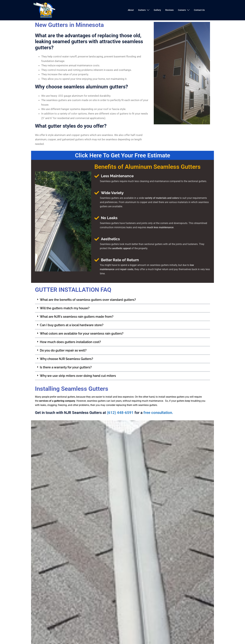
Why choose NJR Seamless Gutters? (66, 359)
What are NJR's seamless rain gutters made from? (77, 316)
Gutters (142, 10)
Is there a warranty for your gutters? (66, 367)
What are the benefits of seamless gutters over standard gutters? (88, 300)
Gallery (157, 10)
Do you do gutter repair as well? (63, 350)
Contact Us (199, 10)
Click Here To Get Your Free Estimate (122, 155)
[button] (122, 300)
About (131, 10)
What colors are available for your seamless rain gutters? (82, 333)
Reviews (169, 10)
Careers (182, 10)
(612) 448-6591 (120, 413)
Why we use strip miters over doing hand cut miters (78, 376)
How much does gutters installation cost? (70, 342)
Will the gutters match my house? (65, 308)
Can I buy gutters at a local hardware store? (72, 325)
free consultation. (158, 413)
